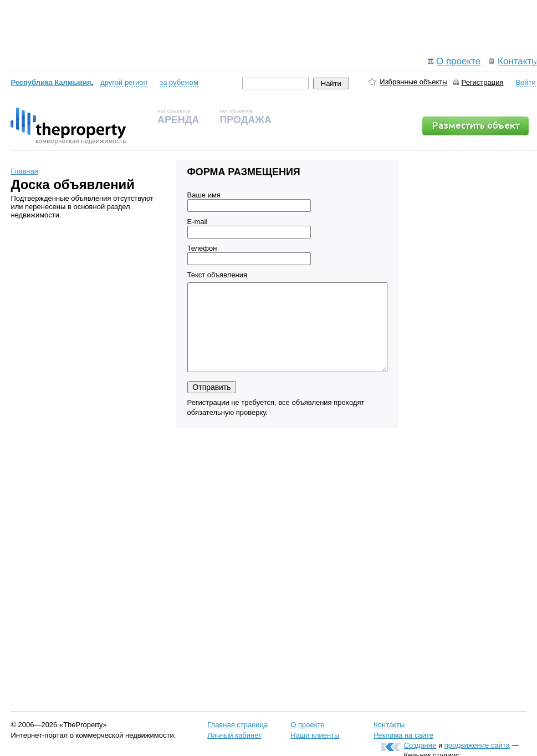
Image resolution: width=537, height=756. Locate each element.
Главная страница (237, 725)
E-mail (198, 222)
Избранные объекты (413, 82)
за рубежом (179, 82)
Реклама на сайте (403, 735)
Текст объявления (218, 275)
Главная (24, 171)
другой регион (124, 82)
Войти (525, 82)
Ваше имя (204, 195)
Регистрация (483, 82)
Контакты (389, 725)
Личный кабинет (234, 735)
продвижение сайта (477, 745)
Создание (420, 745)
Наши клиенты (315, 735)
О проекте (458, 61)
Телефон (202, 248)
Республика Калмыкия (51, 82)
